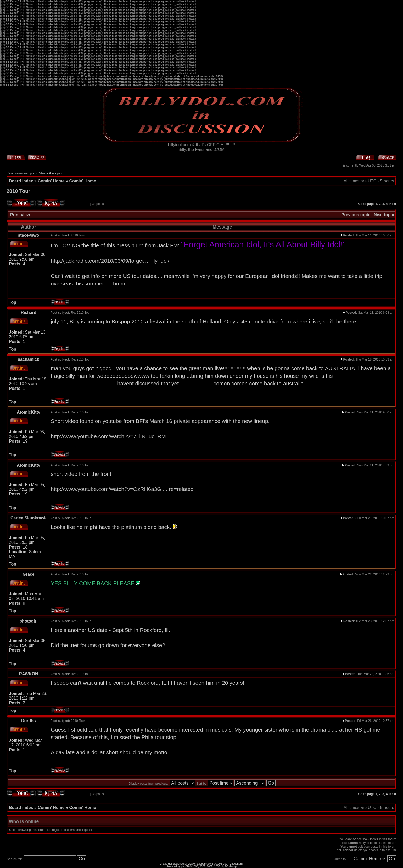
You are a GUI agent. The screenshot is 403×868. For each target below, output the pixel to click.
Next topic (384, 215)
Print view (20, 215)
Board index (21, 181)
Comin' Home (51, 181)
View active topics (51, 173)
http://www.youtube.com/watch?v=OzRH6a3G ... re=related (122, 489)
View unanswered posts (22, 173)
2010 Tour (18, 191)
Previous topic (356, 215)
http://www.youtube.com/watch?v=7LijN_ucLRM (108, 436)
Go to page (366, 204)
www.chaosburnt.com (201, 864)
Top (13, 302)
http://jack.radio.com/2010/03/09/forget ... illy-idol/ (110, 261)
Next (393, 204)
